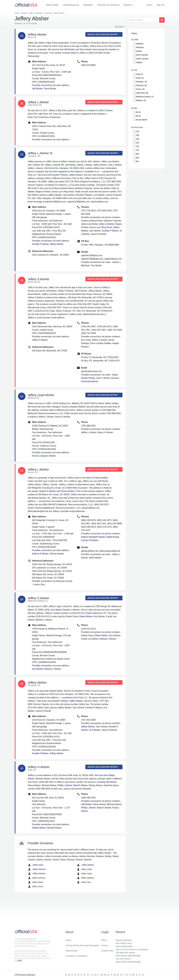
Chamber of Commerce (108, 5)
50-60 (138, 116)
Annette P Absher (59, 175)
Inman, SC (140, 89)
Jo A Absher (99, 195)
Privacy (104, 944)
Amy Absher (56, 610)
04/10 (117, 946)
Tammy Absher (68, 491)
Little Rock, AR (142, 93)
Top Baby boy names (125, 952)
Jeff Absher (69, 49)
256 (138, 135)
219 (138, 131)
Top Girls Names (123, 958)
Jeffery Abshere (37, 874)
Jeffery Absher (76, 175)
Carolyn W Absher (90, 540)
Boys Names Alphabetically (128, 962)
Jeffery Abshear (37, 869)
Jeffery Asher (36, 865)
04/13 (117, 942)
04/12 (123, 942)
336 (138, 139)
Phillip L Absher (65, 785)
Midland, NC (141, 100)
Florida (139, 51)
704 (138, 146)
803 (138, 154)
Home (69, 939)
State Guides (52, 5)
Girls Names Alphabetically (127, 955)
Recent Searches (123, 939)
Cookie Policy (107, 950)
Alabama (140, 44)
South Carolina (142, 59)
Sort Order (119, 27)
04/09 (123, 946)
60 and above (142, 120)
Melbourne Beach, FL (145, 97)
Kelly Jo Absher (107, 224)
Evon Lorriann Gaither (101, 343)
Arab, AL (140, 74)
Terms (104, 939)
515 (138, 143)
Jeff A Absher (95, 558)
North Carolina (142, 55)
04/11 (129, 942)
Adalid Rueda (113, 537)
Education (88, 5)
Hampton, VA (141, 82)
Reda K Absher (81, 785)
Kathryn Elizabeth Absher (93, 537)
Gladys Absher (39, 828)
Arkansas (140, 47)
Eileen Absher (86, 616)
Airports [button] (127, 5)
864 (138, 158)
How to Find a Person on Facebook (131, 949)
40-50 (138, 112)
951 (138, 161)
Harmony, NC (142, 85)
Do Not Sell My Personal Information (83, 944)
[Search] (144, 20)
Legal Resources (71, 5)
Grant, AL (140, 78)
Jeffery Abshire (85, 865)
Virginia (139, 62)
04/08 (129, 946)
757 (138, 150)
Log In (149, 5)
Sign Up (161, 5)
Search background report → (104, 34)
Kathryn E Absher (48, 491)
